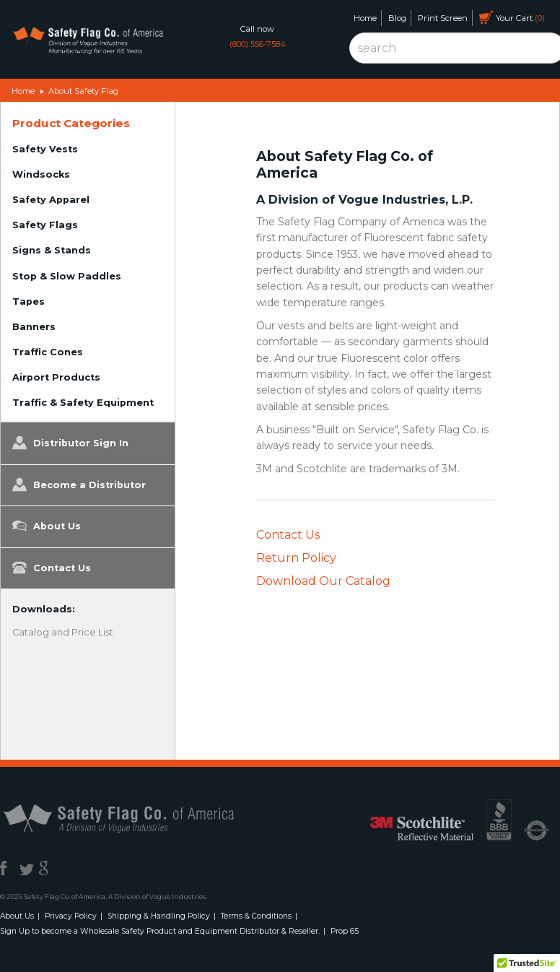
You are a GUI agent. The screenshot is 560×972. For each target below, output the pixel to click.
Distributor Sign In (70, 443)
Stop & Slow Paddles (67, 276)
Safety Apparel (51, 200)
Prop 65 (345, 931)
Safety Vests (45, 149)
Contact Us (52, 568)
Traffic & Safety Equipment (83, 403)
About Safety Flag (83, 91)
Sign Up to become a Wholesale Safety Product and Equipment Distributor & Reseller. (160, 931)
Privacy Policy (71, 916)
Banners (34, 327)
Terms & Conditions (256, 916)
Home (365, 18)
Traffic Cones (48, 352)
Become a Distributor (79, 485)
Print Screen (443, 18)
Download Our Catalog (323, 581)
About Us (47, 526)
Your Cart (512, 17)
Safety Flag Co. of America (135, 817)
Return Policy (296, 558)
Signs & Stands (52, 250)
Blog (397, 18)
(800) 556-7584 (258, 44)
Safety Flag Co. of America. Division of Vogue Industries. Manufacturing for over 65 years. (88, 42)
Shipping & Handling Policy (159, 916)
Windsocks (41, 174)
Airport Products (56, 377)
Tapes (29, 301)
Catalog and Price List (63, 632)
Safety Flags (45, 225)
